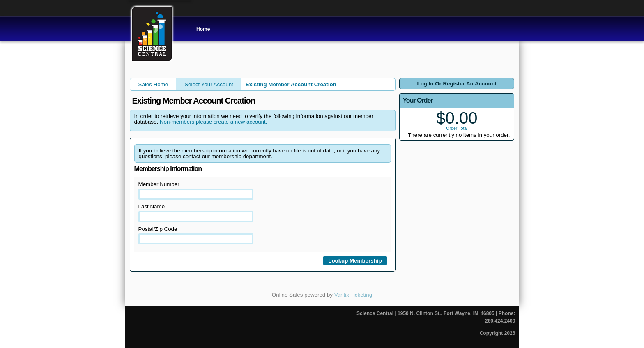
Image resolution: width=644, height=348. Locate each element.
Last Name (196, 213)
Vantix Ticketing (353, 295)
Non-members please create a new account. (214, 122)
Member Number (196, 190)
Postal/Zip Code (196, 235)
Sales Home (153, 84)
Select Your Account (209, 84)
